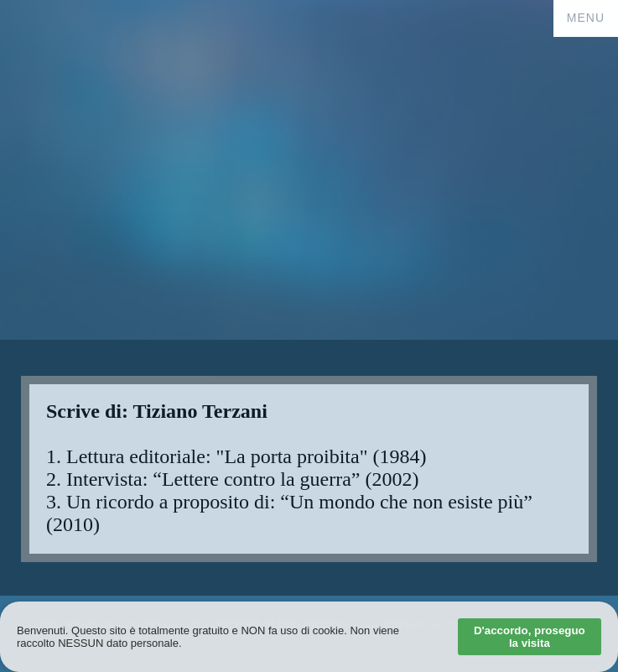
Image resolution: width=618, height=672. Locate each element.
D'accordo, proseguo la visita (530, 637)
